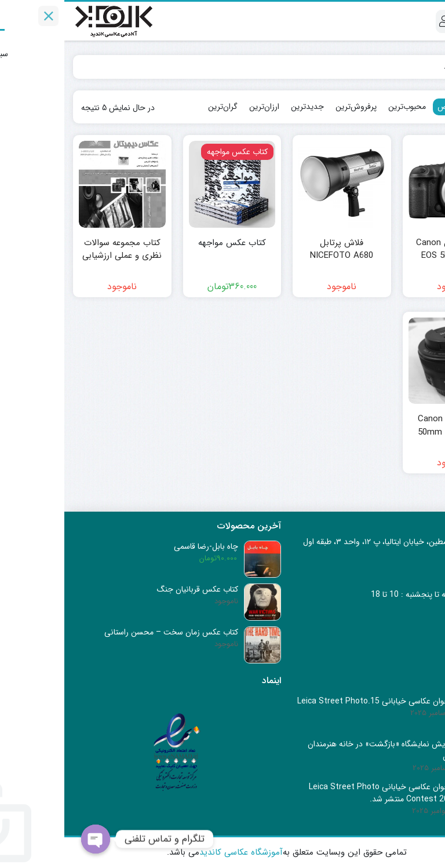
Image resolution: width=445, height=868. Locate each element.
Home (420, 67)
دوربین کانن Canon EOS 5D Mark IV (387, 249)
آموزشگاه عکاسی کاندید (177, 853)
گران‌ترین (158, 107)
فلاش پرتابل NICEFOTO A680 (277, 249)
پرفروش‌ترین (292, 107)
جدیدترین (243, 107)
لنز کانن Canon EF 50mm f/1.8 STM (387, 426)
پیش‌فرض (390, 107)
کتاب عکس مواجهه (168, 243)
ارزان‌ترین (200, 107)
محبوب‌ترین (343, 107)
